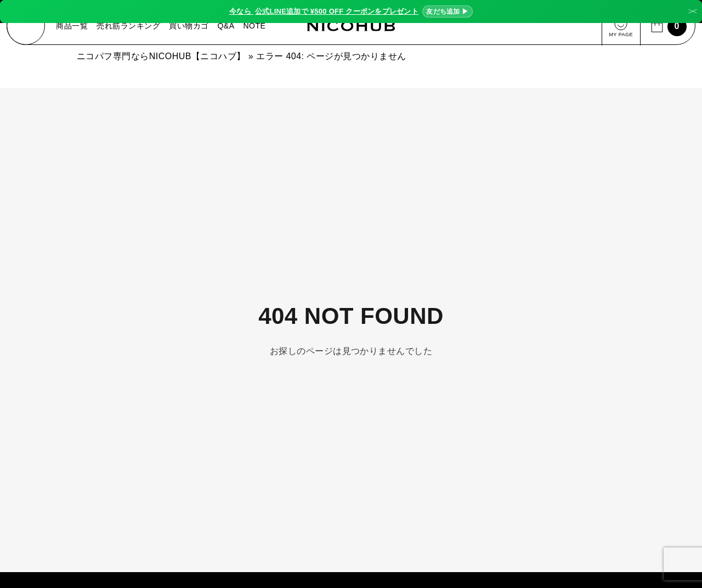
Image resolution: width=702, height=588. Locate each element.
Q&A (227, 27)
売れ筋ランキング (130, 27)
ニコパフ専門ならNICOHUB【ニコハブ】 (161, 59)
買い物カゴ (190, 27)
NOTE (256, 27)
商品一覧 (73, 27)
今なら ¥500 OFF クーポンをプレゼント (351, 12)
